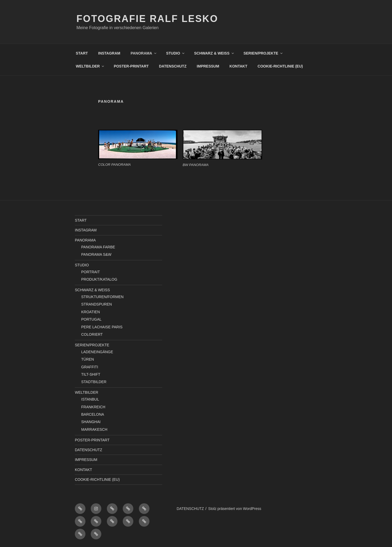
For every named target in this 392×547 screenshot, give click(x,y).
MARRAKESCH (94, 429)
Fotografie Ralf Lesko (147, 19)
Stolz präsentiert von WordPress (235, 509)
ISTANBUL (90, 399)
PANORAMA (144, 53)
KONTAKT (238, 66)
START (82, 53)
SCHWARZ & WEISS (214, 53)
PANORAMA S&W (96, 254)
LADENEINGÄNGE (97, 352)
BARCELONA (93, 414)
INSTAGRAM (109, 53)
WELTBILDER (90, 66)
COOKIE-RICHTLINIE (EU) (280, 66)
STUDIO (176, 53)
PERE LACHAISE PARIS (102, 327)
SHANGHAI (91, 422)
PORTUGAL (91, 319)
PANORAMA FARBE (98, 247)
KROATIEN (91, 312)
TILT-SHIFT (91, 374)
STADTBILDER (94, 382)
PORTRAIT (91, 272)
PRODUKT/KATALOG (99, 279)
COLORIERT (92, 334)
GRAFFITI (90, 367)
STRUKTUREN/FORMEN (102, 297)
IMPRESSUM (208, 66)
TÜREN (88, 359)
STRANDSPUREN (97, 304)
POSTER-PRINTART (131, 66)
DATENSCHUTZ (173, 66)
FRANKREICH (93, 407)
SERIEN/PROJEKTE (263, 53)
